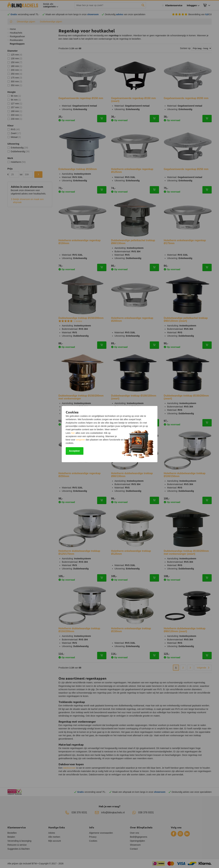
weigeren (80, 440)
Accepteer (74, 451)
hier (73, 433)
